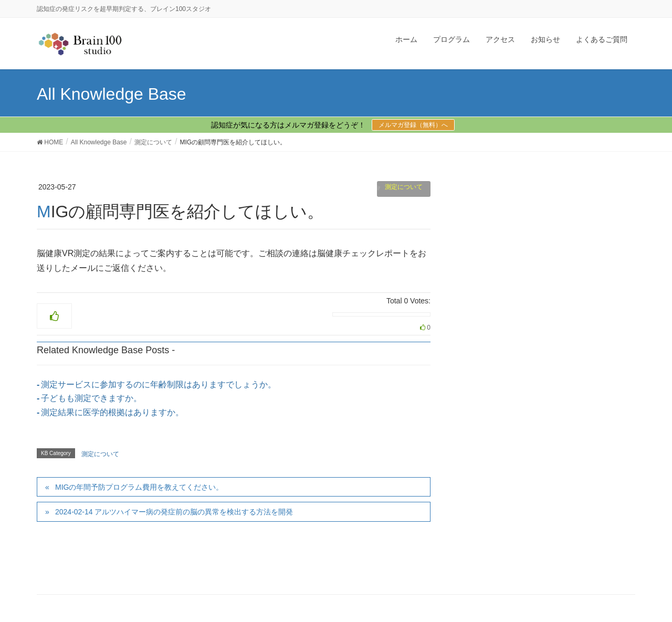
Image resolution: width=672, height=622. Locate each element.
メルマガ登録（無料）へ (413, 125)
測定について (404, 187)
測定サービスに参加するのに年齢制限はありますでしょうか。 (159, 384)
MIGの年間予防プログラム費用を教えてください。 (139, 487)
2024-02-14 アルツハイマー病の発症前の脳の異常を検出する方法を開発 (174, 512)
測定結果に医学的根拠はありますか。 (112, 412)
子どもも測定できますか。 (91, 398)
